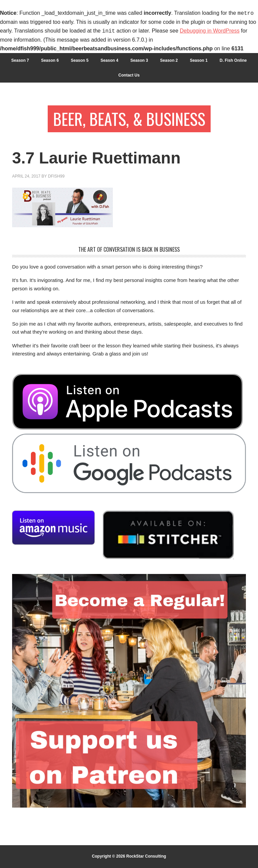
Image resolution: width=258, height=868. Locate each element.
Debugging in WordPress (210, 31)
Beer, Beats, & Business (129, 119)
